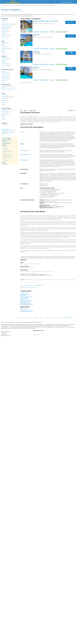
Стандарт (5, 150)
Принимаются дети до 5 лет (9, 89)
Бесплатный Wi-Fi (7, 35)
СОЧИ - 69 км (23, 296)
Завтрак (4, 61)
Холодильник (6, 113)
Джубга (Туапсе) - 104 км (26, 303)
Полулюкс (5, 146)
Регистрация (65, 2)
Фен (3, 117)
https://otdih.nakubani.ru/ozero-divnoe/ (28, 268)
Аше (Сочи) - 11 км (24, 293)
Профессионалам (49, 318)
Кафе (4, 50)
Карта (4, 162)
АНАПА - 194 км (24, 309)
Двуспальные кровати (8, 110)
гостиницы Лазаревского (27, 285)
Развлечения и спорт (25, 155)
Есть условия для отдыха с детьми (8, 87)
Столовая (5, 100)
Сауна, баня (5, 37)
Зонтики (4, 47)
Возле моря (5, 30)
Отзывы (4, 164)
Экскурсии (5, 102)
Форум (42, 318)
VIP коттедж (6, 160)
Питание (22, 132)
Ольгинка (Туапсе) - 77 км (26, 297)
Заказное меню (6, 58)
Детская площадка (7, 26)
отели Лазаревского (38, 285)
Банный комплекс (7, 140)
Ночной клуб (6, 75)
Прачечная (5, 99)
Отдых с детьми (24, 160)
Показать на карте (19, 11)
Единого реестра (49, 275)
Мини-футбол (6, 77)
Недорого (5, 33)
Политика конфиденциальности (67, 318)
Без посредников (7, 28)
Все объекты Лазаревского (26, 83)
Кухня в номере (6, 65)
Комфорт (5, 153)
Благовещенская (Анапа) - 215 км (27, 310)
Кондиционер (6, 31)
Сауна (4, 71)
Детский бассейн (6, 48)
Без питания (5, 60)
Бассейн (4, 20)
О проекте (56, 318)
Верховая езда (6, 78)
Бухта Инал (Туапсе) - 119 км (27, 305)
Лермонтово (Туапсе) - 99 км (27, 301)
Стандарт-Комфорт (7, 157)
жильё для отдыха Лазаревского (29, 288)
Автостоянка (5, 95)
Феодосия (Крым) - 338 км (26, 312)
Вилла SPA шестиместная (9, 155)
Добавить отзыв (72, 110)
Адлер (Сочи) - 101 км (25, 302)
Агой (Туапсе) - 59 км (25, 294)
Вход (71, 2)
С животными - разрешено (9, 24)
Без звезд (5, 125)
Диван (4, 115)
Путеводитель (36, 318)
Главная (18, 318)
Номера (4, 145)
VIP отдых (5, 22)
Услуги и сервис (24, 151)
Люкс (4, 158)
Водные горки (6, 43)
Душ (3, 45)
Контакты (23, 318)
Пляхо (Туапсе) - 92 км (25, 299)
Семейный (5, 148)
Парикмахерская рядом (8, 97)
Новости (29, 318)
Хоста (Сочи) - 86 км (25, 298)
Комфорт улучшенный (8, 152)
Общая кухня (6, 63)
